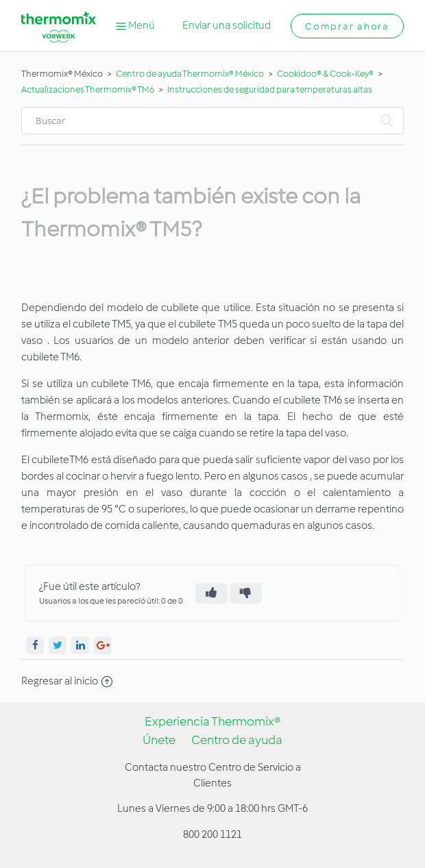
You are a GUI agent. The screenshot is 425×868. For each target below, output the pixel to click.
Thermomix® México (62, 74)
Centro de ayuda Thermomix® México (191, 74)
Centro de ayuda (237, 740)
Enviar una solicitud (227, 25)
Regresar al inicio (67, 681)
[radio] (211, 593)
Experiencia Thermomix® (213, 721)
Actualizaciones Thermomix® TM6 (88, 89)
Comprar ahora (347, 26)
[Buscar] (212, 121)
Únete (159, 740)
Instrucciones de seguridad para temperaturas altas (270, 89)
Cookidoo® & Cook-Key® (325, 74)
